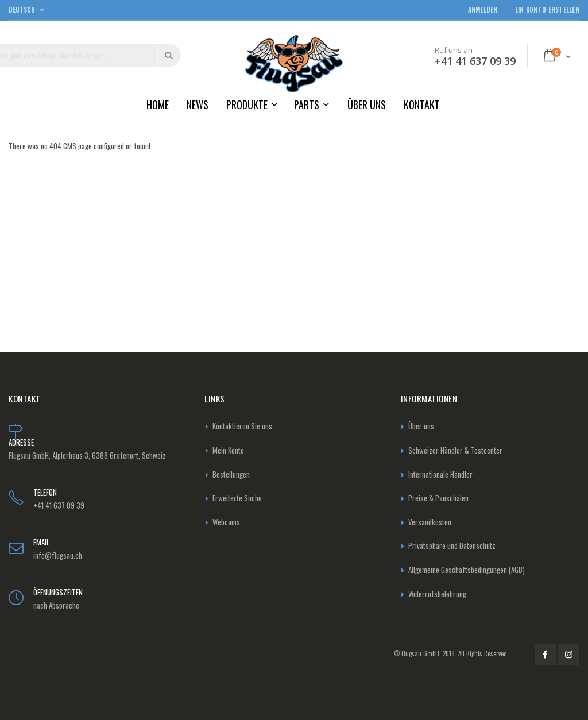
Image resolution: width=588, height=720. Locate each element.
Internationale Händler (440, 474)
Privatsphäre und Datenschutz (452, 545)
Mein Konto (228, 450)
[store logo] (294, 63)
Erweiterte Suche (237, 498)
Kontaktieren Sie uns (242, 426)
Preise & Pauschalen (438, 498)
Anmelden (483, 10)
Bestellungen (231, 474)
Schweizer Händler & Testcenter (455, 450)
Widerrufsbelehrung (437, 594)
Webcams (226, 522)
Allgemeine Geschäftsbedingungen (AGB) (467, 570)
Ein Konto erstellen (547, 10)
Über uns (421, 426)
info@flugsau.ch (58, 555)
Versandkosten (430, 522)
